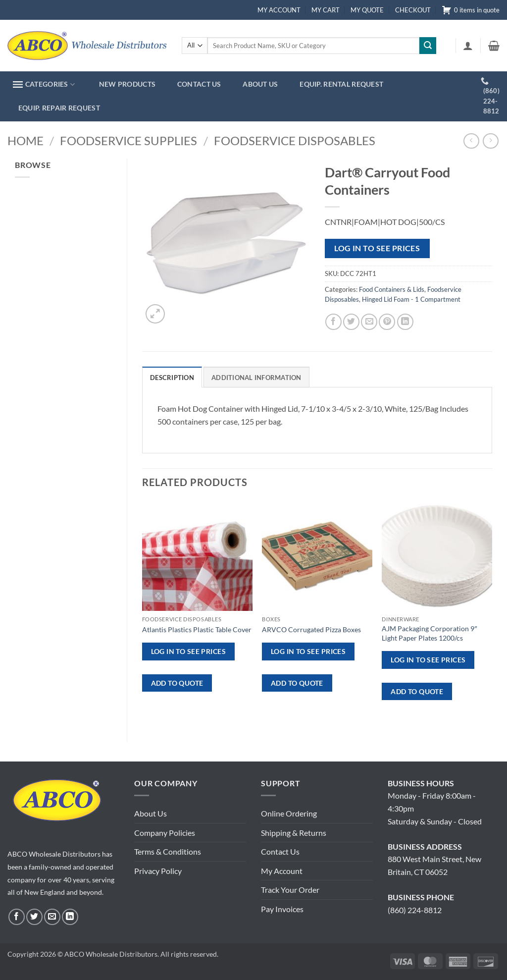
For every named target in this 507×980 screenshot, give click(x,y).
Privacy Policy (158, 871)
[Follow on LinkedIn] (70, 917)
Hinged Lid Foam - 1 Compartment (411, 299)
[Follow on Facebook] (17, 917)
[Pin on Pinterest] (387, 322)
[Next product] (471, 141)
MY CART (326, 10)
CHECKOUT (413, 10)
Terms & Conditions (168, 851)
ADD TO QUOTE (177, 683)
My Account (282, 871)
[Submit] (428, 46)
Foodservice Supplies (128, 140)
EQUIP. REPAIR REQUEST (59, 108)
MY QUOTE (367, 10)
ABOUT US (260, 84)
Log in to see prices (377, 248)
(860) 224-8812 (415, 910)
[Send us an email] (52, 917)
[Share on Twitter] (351, 322)
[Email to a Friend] (369, 322)
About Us (151, 813)
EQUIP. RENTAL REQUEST (341, 84)
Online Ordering (289, 813)
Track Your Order (290, 890)
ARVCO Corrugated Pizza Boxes (311, 629)
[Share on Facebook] (333, 322)
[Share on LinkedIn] (405, 322)
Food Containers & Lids (392, 289)
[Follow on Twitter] (34, 917)
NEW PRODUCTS (127, 84)
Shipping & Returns (294, 833)
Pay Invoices (282, 909)
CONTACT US (199, 84)
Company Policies (165, 833)
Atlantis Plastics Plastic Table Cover (197, 629)
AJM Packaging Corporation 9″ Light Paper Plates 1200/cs (429, 633)
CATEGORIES (44, 84)
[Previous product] (490, 141)
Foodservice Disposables (295, 140)
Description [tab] (172, 378)
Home (25, 140)
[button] (468, 46)
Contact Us (280, 851)
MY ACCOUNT (279, 10)
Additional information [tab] (256, 378)
